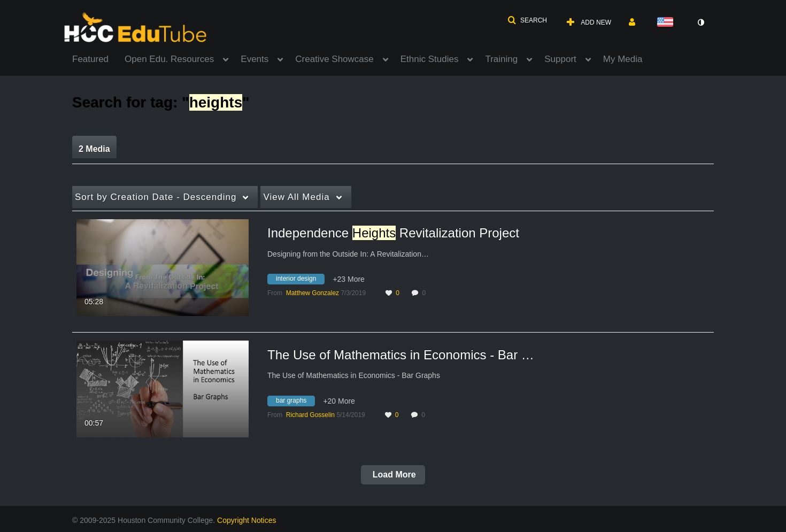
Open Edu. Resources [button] (169, 59)
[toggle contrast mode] (700, 22)
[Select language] (667, 23)
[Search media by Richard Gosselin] (310, 415)
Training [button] (501, 59)
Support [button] (560, 59)
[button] (527, 20)
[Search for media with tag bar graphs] (295, 402)
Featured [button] (90, 59)
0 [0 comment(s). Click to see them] (425, 293)
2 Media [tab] (94, 149)
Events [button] (255, 59)
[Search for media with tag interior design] (300, 281)
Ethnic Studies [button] (430, 59)
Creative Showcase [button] (334, 59)
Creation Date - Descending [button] (156, 197)
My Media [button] (623, 59)
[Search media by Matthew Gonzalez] (313, 293)
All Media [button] (296, 197)
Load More (393, 475)
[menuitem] (98, 58)
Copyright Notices (247, 520)
